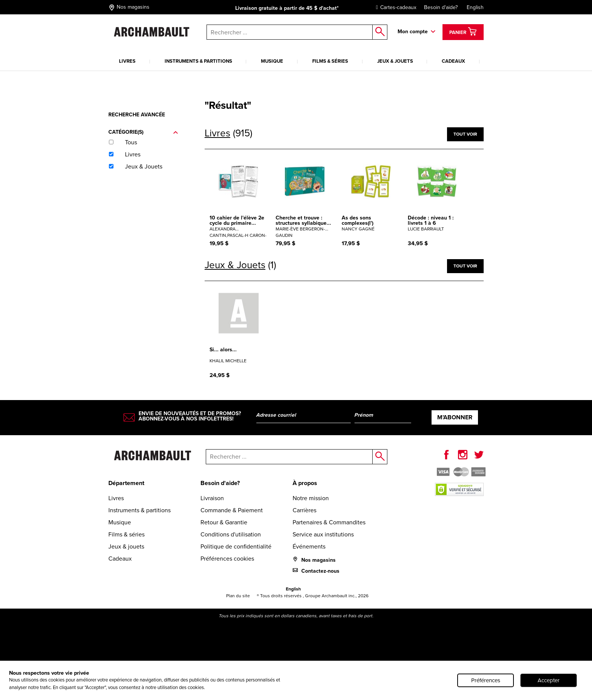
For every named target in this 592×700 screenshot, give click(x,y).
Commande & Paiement (232, 510)
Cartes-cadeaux (394, 7)
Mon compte (413, 32)
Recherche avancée (137, 115)
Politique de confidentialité (236, 546)
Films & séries (330, 61)
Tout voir (465, 134)
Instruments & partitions (198, 61)
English (475, 7)
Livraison (212, 498)
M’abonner (455, 417)
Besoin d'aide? (441, 7)
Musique (272, 61)
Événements (309, 546)
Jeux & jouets (395, 61)
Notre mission (311, 498)
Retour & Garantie (224, 522)
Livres (127, 61)
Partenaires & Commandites (329, 522)
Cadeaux (453, 61)
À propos (305, 483)
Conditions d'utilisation (231, 534)
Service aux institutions (323, 534)
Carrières (304, 510)
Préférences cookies (227, 559)
